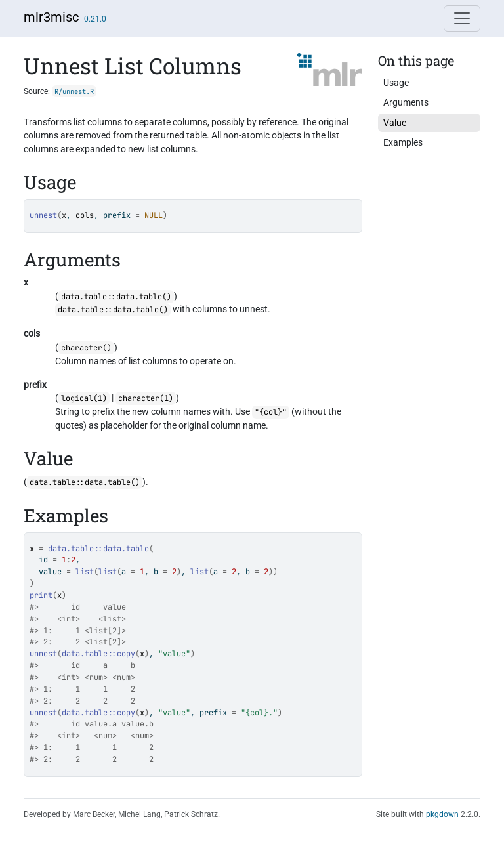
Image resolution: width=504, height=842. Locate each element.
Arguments (406, 102)
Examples (403, 142)
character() (86, 348)
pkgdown (442, 814)
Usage (396, 83)
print (41, 595)
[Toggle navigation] (462, 18)
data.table (126, 549)
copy (126, 654)
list (85, 572)
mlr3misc (51, 17)
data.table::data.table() (116, 297)
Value (395, 123)
